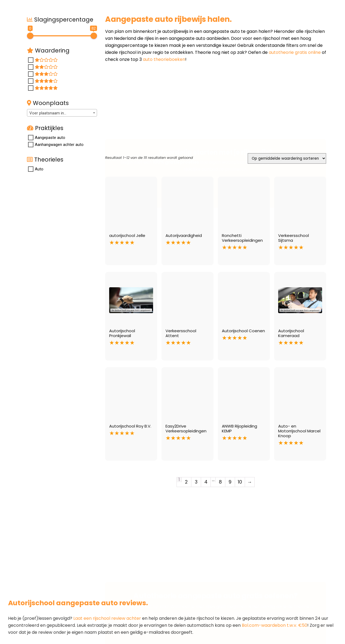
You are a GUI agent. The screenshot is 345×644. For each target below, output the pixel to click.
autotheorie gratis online (295, 52)
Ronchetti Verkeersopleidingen (242, 238)
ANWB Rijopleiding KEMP (239, 428)
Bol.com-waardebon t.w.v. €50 (275, 625)
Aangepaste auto (50, 138)
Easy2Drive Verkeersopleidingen (186, 428)
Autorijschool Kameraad (291, 333)
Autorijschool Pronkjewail (122, 333)
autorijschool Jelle (127, 235)
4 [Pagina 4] (206, 482)
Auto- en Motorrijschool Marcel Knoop (299, 431)
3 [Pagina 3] (196, 482)
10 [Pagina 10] (240, 482)
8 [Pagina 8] (220, 482)
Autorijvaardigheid (184, 235)
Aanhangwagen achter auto (59, 145)
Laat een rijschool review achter (107, 618)
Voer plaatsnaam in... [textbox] (48, 113)
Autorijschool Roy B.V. (130, 426)
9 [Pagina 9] (230, 482)
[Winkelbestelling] (287, 158)
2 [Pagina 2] (186, 482)
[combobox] (62, 113)
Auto (39, 169)
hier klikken (239, 567)
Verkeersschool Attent (181, 333)
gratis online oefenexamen (250, 574)
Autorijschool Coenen (243, 331)
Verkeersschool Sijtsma (294, 238)
